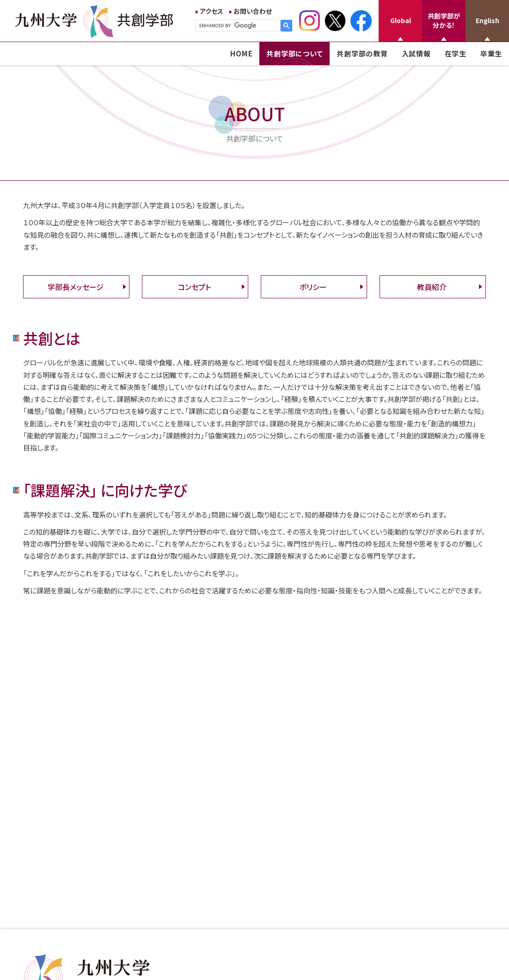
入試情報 (416, 53)
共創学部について (294, 53)
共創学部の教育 (362, 53)
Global (401, 20)
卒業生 (491, 53)
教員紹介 (432, 287)
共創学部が (444, 20)
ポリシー (313, 287)
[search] (237, 25)
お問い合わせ (253, 11)
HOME (241, 53)
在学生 (456, 53)
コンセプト (194, 287)
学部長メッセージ (76, 287)
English (488, 20)
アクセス (212, 11)
